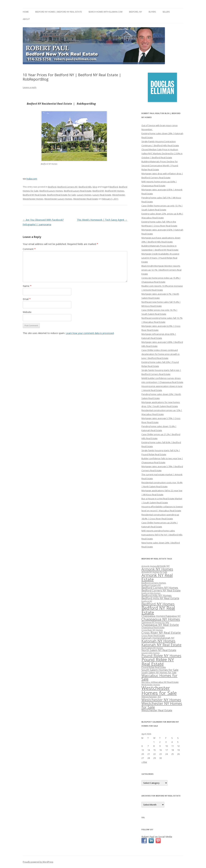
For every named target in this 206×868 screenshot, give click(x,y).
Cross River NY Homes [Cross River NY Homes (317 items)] (152, 630)
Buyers (152, 12)
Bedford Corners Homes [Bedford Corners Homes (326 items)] (154, 583)
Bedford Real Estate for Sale (62, 195)
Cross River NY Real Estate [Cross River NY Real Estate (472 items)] (161, 633)
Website (27, 312)
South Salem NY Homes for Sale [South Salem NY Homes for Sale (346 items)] (159, 672)
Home (26, 12)
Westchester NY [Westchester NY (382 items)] (151, 697)
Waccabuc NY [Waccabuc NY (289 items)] (147, 682)
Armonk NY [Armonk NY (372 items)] (163, 566)
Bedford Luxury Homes (51, 191)
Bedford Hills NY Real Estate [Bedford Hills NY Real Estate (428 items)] (160, 598)
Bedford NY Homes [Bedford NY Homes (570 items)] (158, 604)
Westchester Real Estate (86, 199)
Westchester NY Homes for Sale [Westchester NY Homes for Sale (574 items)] (162, 705)
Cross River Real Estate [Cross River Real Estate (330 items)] (153, 635)
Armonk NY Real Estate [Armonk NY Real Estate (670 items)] (157, 577)
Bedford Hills (85, 187)
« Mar (144, 762)
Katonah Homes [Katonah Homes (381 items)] (151, 638)
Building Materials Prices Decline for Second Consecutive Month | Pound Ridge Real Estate (160, 166)
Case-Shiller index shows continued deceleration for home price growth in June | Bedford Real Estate (161, 354)
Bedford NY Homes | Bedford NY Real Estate (59, 12)
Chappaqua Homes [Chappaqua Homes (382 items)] (153, 616)
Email (27, 299)
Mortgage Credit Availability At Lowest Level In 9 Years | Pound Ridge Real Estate (160, 258)
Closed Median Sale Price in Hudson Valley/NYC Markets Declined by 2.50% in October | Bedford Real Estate (162, 153)
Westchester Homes (33, 199)
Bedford (52, 187)
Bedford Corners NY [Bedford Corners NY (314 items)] (151, 585)
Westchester (119, 195)
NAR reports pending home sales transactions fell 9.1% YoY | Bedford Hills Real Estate (162, 535)
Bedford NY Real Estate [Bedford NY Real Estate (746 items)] (158, 610)
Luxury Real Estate (102, 195)
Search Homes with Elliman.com (105, 12)
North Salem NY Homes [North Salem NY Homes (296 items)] (152, 648)
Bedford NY (98, 191)
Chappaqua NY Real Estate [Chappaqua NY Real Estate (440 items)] (160, 625)
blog (95, 187)
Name (27, 286)
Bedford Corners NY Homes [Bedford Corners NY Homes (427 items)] (160, 588)
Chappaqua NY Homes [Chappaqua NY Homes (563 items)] (161, 619)
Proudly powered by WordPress (38, 862)
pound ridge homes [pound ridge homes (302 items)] (150, 653)
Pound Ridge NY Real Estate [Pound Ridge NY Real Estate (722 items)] (158, 662)
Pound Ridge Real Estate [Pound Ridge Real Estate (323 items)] (154, 667)
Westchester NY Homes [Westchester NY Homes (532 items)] (161, 700)
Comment (29, 249)
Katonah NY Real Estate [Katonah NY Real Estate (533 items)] (161, 645)
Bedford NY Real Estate (34, 195)
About (26, 19)
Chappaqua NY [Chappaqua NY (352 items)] (173, 616)
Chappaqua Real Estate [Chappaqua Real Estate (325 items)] (153, 628)
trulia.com (32, 179)
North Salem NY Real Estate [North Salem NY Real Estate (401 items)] (159, 650)
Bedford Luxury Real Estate (78, 191)
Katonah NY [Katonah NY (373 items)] (168, 638)
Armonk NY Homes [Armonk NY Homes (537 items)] (157, 569)
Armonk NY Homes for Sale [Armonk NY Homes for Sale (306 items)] (154, 572)
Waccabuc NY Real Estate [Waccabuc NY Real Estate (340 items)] (166, 682)
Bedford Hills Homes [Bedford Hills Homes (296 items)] (151, 593)
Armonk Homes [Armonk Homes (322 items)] (149, 566)
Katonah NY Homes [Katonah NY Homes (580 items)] (158, 641)
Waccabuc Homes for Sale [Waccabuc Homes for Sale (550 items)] (159, 677)
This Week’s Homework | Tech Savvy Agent (102, 220)
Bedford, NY (136, 12)
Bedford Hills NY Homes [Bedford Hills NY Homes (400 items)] (157, 595)
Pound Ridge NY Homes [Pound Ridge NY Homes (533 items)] (161, 656)
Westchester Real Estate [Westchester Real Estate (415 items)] (157, 710)
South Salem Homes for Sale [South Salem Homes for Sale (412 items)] (160, 670)
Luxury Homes (84, 195)
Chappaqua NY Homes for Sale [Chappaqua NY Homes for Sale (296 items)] (155, 622)
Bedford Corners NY (67, 187)
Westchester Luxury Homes (58, 199)
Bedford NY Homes (115, 191)
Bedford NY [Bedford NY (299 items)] (147, 601)
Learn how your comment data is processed (90, 333)
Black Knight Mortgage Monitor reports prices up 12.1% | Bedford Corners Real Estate (161, 270)
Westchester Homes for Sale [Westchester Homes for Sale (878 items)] (159, 690)
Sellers (166, 12)
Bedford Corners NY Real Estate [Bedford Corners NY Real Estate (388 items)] (161, 590)
